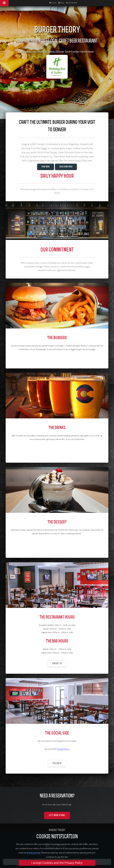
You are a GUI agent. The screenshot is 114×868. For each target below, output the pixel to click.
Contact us (57, 664)
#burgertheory (63, 749)
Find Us (53, 3)
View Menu (46, 167)
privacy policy (34, 853)
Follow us (57, 763)
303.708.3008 (72, 3)
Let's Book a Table (57, 815)
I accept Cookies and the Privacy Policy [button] (57, 863)
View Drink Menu (66, 167)
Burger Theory (57, 830)
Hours (62, 3)
